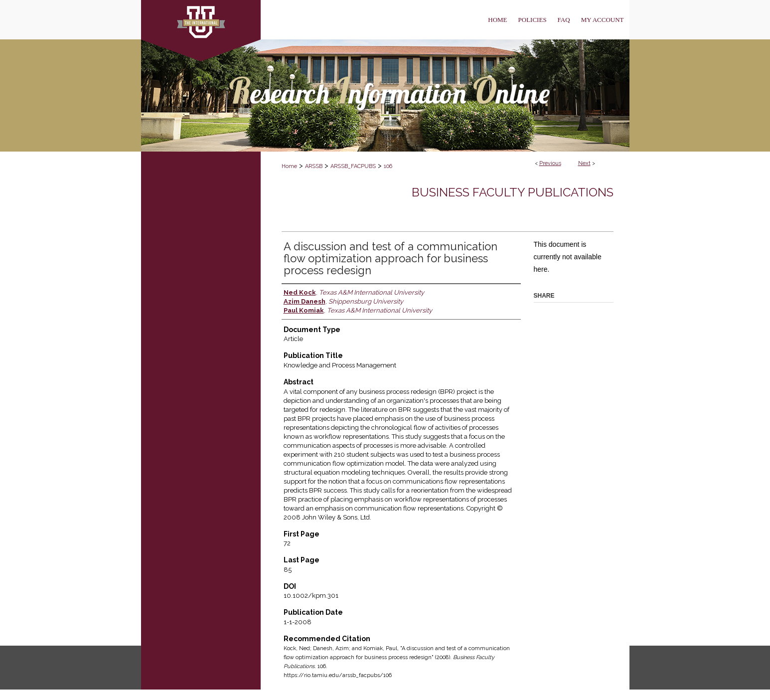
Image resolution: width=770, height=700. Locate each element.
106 (388, 166)
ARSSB (314, 166)
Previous (550, 163)
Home (289, 166)
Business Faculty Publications (513, 192)
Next (584, 163)
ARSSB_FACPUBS (353, 166)
